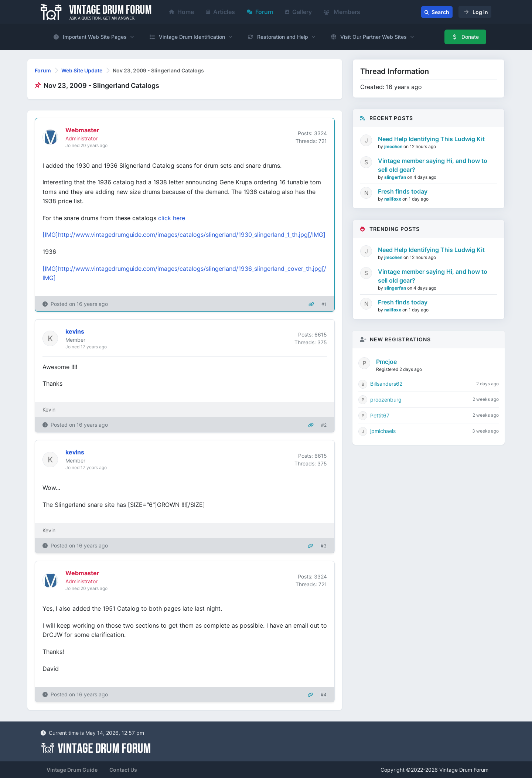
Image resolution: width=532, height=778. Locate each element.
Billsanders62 (386, 384)
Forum (260, 12)
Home (182, 12)
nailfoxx (393, 199)
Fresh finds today (403, 191)
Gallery (298, 12)
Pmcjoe (386, 362)
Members (342, 12)
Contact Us (123, 770)
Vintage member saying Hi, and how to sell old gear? (433, 165)
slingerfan (396, 177)
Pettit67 (380, 415)
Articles (220, 12)
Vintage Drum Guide (72, 770)
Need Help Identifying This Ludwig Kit (431, 139)
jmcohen (394, 146)
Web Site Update (82, 70)
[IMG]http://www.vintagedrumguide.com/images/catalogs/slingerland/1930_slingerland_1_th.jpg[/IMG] (184, 235)
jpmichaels (383, 431)
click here (172, 218)
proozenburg (386, 400)
